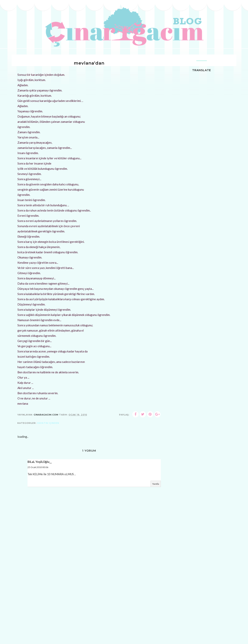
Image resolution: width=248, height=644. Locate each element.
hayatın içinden (48, 423)
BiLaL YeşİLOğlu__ (40, 462)
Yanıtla (156, 484)
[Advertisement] (89, 616)
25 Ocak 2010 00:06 (38, 467)
